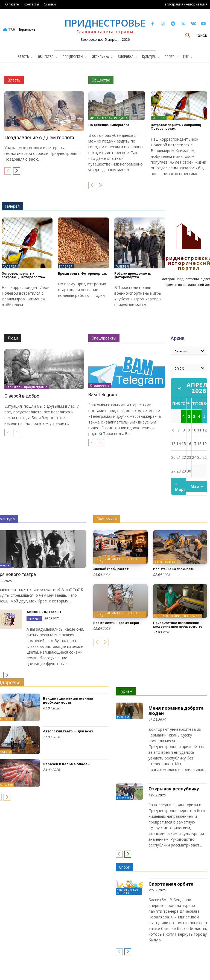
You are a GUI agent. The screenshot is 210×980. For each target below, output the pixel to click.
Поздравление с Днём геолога (39, 137)
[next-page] (17, 171)
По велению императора (109, 125)
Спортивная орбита (128, 892)
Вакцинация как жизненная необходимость (68, 700)
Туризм (126, 691)
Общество (101, 80)
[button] (194, 36)
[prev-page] (8, 171)
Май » (197, 486)
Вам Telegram (103, 395)
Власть (14, 80)
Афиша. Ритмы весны (44, 612)
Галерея (159, 118)
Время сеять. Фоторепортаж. (83, 274)
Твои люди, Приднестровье (27, 387)
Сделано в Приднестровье (178, 616)
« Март (180, 486)
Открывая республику (174, 789)
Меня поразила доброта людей (176, 711)
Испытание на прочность (174, 569)
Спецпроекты (104, 338)
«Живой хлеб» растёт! (111, 569)
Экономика (107, 519)
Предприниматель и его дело (116, 561)
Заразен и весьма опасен (66, 764)
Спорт (124, 867)
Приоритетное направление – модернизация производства (178, 625)
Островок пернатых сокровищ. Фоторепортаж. (176, 127)
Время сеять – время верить (117, 623)
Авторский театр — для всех (68, 731)
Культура (34, 618)
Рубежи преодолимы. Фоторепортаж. (133, 275)
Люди (13, 338)
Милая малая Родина (109, 118)
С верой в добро (22, 396)
